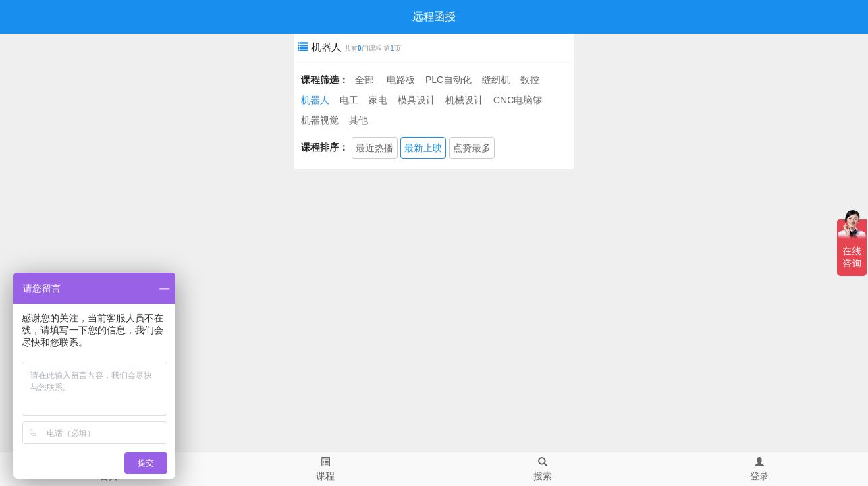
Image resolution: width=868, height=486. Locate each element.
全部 (364, 80)
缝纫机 (496, 80)
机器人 (315, 100)
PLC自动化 (449, 80)
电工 (349, 100)
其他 (358, 120)
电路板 (401, 80)
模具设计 (416, 100)
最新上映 (423, 148)
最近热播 (375, 148)
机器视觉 (320, 120)
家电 (378, 100)
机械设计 (464, 100)
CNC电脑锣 (518, 100)
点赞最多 (472, 148)
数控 (530, 80)
